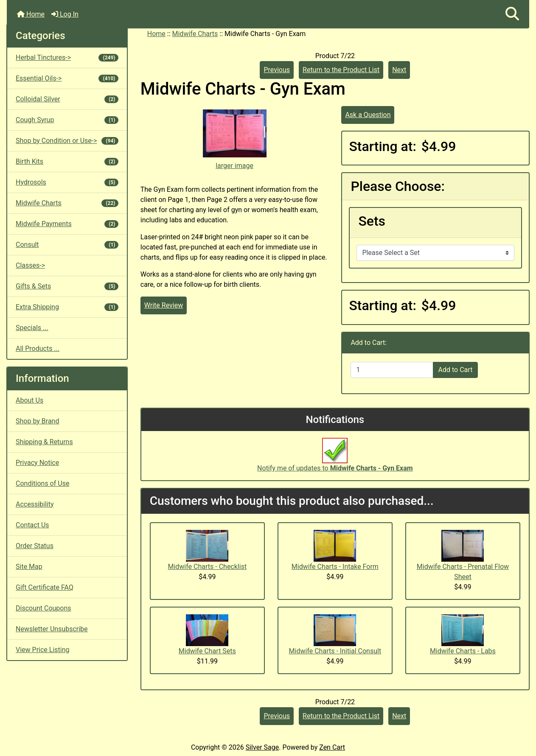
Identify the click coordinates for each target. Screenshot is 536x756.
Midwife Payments (67, 224)
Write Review (164, 305)
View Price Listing (43, 650)
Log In (65, 14)
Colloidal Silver (67, 99)
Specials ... (32, 328)
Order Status (35, 546)
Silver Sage (262, 747)
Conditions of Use (42, 483)
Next (399, 70)
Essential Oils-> (67, 78)
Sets (372, 221)
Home (31, 14)
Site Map (29, 567)
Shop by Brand (37, 421)
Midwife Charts (195, 34)
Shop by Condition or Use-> (67, 141)
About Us (29, 400)
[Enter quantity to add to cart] (392, 370)
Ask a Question (368, 115)
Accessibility (35, 504)
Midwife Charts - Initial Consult (335, 651)
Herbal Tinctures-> (67, 57)
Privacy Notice (37, 463)
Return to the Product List (341, 70)
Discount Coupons (43, 608)
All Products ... (38, 349)
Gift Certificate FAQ (45, 587)
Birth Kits (67, 161)
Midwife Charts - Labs (463, 651)
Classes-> (30, 265)
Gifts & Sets (67, 286)
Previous (277, 70)
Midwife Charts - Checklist (207, 567)
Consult (67, 245)
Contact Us (32, 525)
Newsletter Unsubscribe (52, 629)
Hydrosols (67, 182)
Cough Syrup (67, 120)
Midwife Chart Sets (207, 651)
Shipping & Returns (44, 442)
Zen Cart (332, 747)
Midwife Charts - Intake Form (335, 567)
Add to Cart (456, 370)
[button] (512, 14)
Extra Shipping (67, 307)
